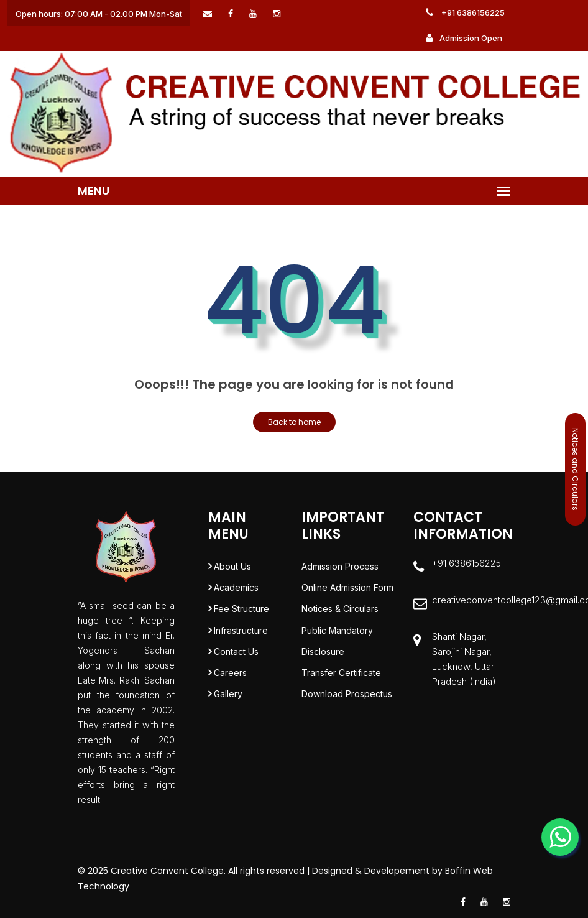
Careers (230, 679)
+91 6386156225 (465, 12)
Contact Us (236, 656)
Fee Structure (241, 612)
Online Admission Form (347, 589)
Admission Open (464, 38)
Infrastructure (241, 634)
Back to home (294, 422)
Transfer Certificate (341, 679)
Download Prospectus (347, 701)
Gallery (228, 701)
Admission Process (340, 567)
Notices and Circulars (575, 469)
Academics (236, 589)
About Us (232, 567)
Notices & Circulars (340, 612)
